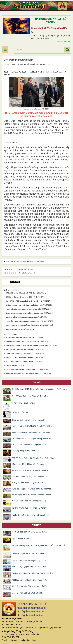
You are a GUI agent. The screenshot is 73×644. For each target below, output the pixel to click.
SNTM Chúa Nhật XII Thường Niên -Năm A (30, 470)
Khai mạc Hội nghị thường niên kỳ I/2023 (29, 561)
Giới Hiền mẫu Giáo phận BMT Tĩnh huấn (29, 477)
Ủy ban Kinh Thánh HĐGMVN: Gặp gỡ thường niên (24, 313)
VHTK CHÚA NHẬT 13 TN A (23, 403)
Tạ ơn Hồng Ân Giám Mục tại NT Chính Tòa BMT (32, 426)
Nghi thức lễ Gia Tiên (20, 539)
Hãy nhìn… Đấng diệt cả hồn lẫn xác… (28, 464)
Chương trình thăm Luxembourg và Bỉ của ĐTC (23, 341)
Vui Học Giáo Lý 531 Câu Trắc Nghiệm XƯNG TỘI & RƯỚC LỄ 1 (39, 545)
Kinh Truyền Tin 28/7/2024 (15, 329)
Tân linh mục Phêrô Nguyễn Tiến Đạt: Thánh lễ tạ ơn (34, 573)
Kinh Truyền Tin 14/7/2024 (15, 365)
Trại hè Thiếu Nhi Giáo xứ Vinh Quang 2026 (30, 515)
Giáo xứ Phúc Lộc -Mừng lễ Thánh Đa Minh (30, 586)
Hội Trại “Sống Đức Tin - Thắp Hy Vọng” (29, 508)
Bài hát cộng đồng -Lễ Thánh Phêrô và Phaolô (31, 495)
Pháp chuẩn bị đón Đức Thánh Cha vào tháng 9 (32, 433)
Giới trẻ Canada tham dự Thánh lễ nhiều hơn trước (24, 305)
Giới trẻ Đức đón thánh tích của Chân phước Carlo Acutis (27, 345)
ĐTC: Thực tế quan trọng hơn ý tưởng (19, 361)
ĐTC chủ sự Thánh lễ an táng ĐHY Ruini (29, 445)
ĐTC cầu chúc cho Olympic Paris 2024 (20, 337)
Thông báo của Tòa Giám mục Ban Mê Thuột (22, 370)
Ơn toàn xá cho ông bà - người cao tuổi (20, 353)
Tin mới (37, 382)
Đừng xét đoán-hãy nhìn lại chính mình (28, 420)
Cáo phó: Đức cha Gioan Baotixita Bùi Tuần (22, 317)
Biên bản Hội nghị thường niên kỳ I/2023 (29, 567)
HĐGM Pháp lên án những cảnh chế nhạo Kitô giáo (24, 325)
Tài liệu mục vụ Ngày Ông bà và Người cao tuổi (32, 439)
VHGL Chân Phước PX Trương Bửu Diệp (29, 501)
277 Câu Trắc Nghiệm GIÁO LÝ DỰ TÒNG (29, 532)
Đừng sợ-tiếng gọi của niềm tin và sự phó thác (31, 489)
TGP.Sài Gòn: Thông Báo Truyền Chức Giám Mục (33, 458)
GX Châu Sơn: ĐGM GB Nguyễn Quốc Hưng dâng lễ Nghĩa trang (39, 389)
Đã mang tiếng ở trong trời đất (24, 451)
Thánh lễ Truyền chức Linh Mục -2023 (28, 554)
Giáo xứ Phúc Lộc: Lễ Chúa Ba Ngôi (27, 593)
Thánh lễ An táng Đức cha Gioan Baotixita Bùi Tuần (25, 321)
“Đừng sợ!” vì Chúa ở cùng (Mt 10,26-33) (29, 483)
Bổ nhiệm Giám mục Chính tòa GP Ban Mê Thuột (24, 374)
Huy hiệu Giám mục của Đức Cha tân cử (20, 349)
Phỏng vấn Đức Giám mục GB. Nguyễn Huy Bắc (23, 309)
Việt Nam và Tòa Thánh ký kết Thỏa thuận (29, 580)
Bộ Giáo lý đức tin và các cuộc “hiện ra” (20, 297)
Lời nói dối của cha (20, 412)
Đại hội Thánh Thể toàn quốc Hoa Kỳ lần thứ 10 (23, 301)
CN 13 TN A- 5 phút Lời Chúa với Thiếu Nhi (30, 396)
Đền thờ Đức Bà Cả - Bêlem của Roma (20, 357)
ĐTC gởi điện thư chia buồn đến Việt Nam (21, 293)
